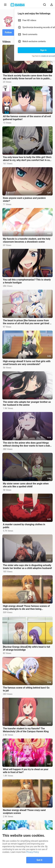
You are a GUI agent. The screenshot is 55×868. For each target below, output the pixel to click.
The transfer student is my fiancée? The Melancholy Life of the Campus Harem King (26, 730)
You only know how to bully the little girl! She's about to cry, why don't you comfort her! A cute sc (27, 159)
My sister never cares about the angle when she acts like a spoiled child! (26, 485)
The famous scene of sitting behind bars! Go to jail (26, 689)
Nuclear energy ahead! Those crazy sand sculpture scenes (24, 812)
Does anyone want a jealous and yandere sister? (24, 199)
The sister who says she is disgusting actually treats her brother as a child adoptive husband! (27, 567)
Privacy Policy (33, 852)
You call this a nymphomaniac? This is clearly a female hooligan (27, 281)
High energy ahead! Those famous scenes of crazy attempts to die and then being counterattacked (26, 608)
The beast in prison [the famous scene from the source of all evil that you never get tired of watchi (27, 322)
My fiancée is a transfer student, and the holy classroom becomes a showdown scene (27, 240)
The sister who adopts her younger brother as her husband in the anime (27, 403)
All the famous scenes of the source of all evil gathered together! (27, 118)
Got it (40, 860)
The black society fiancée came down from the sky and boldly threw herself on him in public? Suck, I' (27, 77)
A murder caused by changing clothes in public (24, 526)
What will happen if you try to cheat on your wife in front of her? (26, 771)
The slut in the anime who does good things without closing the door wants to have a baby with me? (27, 444)
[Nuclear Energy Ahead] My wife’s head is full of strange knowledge (26, 648)
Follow (8, 32)
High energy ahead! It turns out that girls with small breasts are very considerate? (27, 363)
